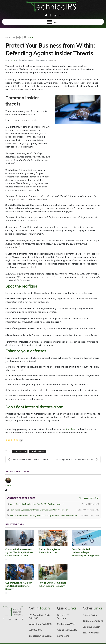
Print (31, 37)
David (12, 60)
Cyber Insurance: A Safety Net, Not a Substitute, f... (31, 459)
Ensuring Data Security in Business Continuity (77, 459)
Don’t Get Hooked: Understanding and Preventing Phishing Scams (86, 552)
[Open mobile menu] (53, 22)
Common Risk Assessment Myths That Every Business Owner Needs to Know (19, 552)
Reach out (71, 429)
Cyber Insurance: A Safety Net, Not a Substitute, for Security (19, 586)
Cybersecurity (20, 451)
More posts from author (89, 498)
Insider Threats (38, 451)
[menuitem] (46, 15)
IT (6, 60)
